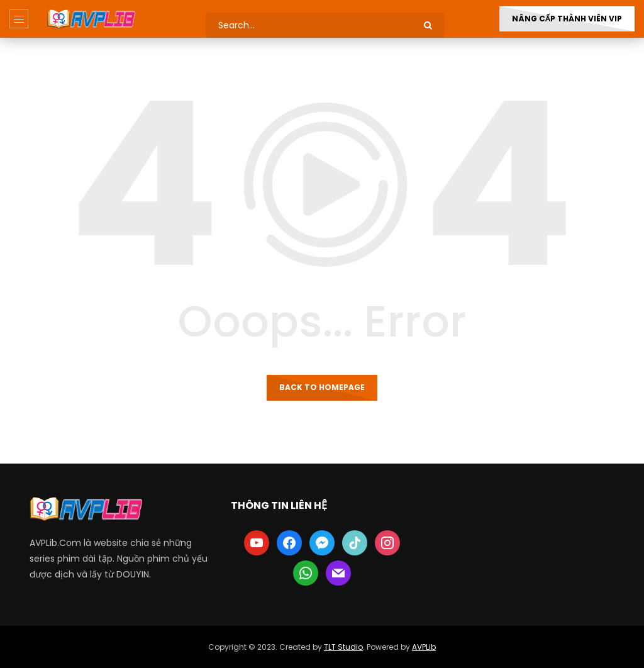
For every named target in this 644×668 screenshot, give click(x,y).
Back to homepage (322, 387)
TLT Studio (343, 647)
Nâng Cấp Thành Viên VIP (567, 19)
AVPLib (424, 647)
